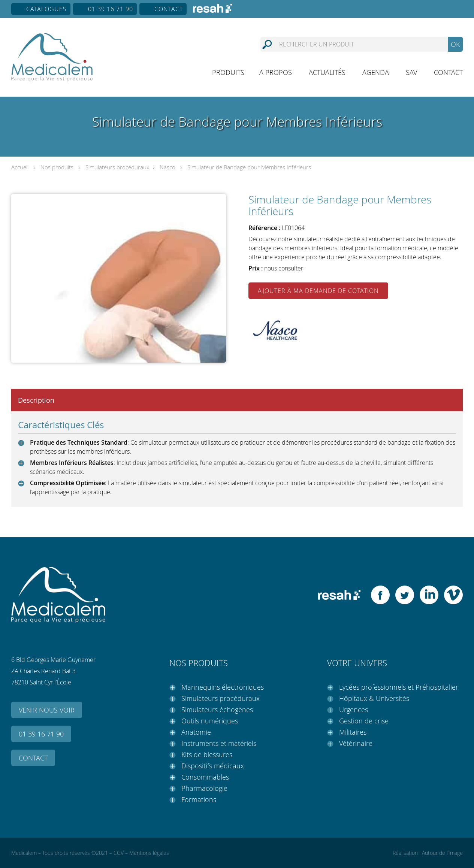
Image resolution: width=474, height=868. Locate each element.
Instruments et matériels (219, 743)
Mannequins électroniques (223, 687)
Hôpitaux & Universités (374, 698)
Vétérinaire (356, 743)
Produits (228, 72)
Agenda (376, 72)
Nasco (167, 167)
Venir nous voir (47, 710)
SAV (411, 72)
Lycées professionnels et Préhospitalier (399, 687)
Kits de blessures (207, 754)
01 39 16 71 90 (111, 9)
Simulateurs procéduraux (117, 167)
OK (455, 44)
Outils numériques (210, 721)
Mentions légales (149, 853)
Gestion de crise (364, 721)
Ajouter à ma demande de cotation (318, 291)
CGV (119, 853)
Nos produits (57, 167)
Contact (169, 9)
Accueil (20, 167)
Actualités (327, 72)
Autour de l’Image (442, 853)
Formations (199, 799)
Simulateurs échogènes (217, 710)
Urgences (354, 710)
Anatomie (196, 732)
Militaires (353, 732)
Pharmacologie (204, 788)
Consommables (205, 777)
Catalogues (46, 9)
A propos (276, 72)
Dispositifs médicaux (213, 766)
